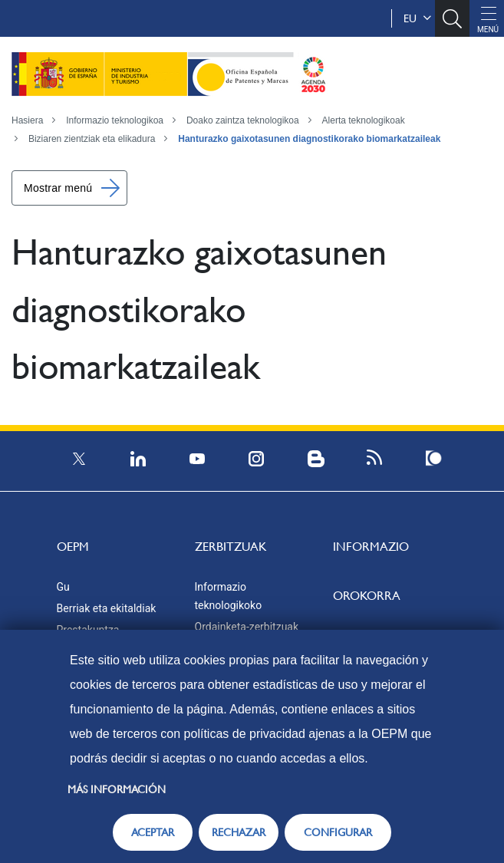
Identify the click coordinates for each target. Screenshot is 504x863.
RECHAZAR (239, 832)
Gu (63, 587)
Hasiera (27, 120)
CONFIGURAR (338, 832)
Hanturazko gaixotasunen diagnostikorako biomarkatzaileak (309, 139)
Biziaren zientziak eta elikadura (92, 139)
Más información (117, 789)
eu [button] (417, 18)
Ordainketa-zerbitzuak (247, 627)
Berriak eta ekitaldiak (107, 608)
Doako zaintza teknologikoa (243, 120)
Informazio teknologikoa (115, 120)
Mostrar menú (58, 188)
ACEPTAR (153, 832)
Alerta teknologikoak (364, 120)
